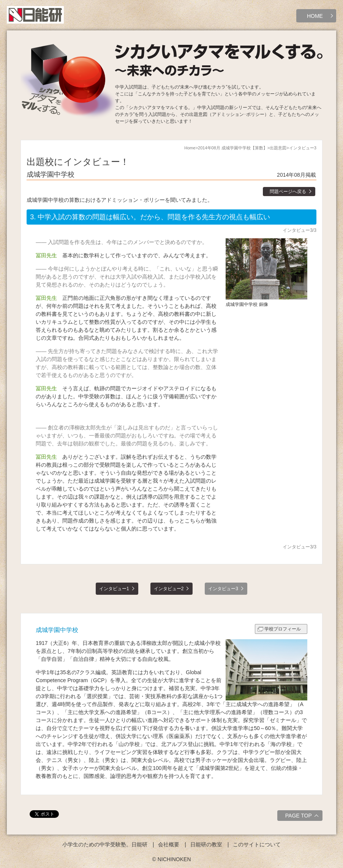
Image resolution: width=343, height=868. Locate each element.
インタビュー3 (223, 589)
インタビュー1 (114, 589)
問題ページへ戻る (288, 192)
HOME (315, 16)
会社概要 (169, 844)
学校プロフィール (283, 629)
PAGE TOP (303, 817)
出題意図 (278, 148)
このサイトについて (257, 844)
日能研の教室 (206, 844)
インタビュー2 (169, 589)
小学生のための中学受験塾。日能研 (105, 844)
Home (190, 148)
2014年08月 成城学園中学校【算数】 (233, 148)
